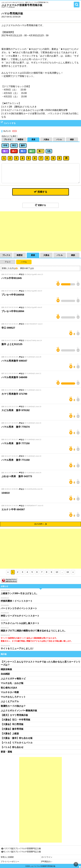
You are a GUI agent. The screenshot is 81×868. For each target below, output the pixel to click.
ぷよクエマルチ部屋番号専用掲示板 (22, 5)
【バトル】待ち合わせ (12, 747)
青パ (23, 151)
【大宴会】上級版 (10, 733)
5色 (49, 151)
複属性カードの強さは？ (13, 706)
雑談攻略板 (6, 669)
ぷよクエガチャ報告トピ (13, 678)
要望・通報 (6, 752)
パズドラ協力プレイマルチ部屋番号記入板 (22, 849)
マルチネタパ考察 (10, 692)
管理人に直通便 (7, 857)
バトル (59, 139)
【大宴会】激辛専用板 (12, 729)
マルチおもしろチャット (13, 697)
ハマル (24, 262)
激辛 (23, 145)
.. (62, 572)
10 (57, 572)
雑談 (72, 139)
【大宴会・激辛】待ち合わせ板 (17, 738)
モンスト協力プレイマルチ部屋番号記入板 (22, 852)
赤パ (14, 151)
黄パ (40, 151)
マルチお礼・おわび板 (12, 683)
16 (68, 572)
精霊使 (21, 139)
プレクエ (8, 139)
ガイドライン (47, 857)
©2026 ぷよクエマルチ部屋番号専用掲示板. (40, 866)
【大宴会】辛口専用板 (12, 724)
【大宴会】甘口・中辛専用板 (15, 720)
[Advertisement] (40, 231)
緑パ (32, 151)
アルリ (8, 262)
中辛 (5, 145)
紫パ (5, 151)
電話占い (48, 862)
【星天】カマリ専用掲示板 (14, 715)
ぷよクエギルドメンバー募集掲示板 (19, 711)
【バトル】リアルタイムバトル (17, 743)
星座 (33, 139)
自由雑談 (5, 674)
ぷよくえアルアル (10, 701)
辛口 (14, 145)
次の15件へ (40, 524)
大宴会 (46, 139)
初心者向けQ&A (9, 688)
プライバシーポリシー (10, 862)
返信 (21, 274)
